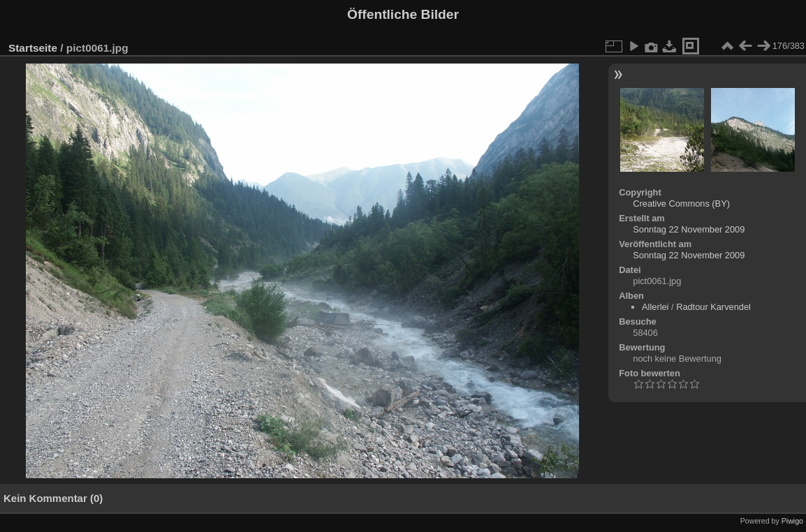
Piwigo (792, 521)
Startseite (33, 48)
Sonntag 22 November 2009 (689, 229)
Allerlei (655, 307)
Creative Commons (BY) (681, 204)
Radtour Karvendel (713, 307)
